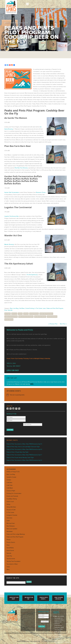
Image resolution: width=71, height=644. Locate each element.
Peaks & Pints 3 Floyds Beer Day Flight (18, 452)
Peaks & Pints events (44, 598)
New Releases (11, 526)
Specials (10, 310)
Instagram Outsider (12, 515)
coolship (20, 314)
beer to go (14, 314)
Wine (8, 570)
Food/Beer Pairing (12, 499)
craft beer (26, 314)
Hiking (8, 504)
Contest (9, 480)
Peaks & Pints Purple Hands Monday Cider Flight (20, 458)
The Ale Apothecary (32, 275)
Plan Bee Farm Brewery (21, 168)
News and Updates (12, 529)
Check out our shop (14, 598)
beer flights (8, 314)
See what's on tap (29, 598)
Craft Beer (22, 308)
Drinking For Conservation (14, 493)
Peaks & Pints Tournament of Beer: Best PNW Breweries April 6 (24, 460)
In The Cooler (38, 308)
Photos (9, 540)
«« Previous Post (53, 324)
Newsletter (10, 531)
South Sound (10, 550)
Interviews (9, 518)
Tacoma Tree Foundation (14, 561)
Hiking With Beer (11, 507)
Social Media (10, 548)
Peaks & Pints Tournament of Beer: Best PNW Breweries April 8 (24, 449)
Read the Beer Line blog (59, 598)
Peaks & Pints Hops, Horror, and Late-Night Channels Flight (23, 447)
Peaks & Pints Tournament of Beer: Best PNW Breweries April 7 (24, 455)
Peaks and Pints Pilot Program (55, 308)
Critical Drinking (30, 308)
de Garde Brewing (34, 314)
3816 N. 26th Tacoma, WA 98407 (13, 365)
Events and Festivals (12, 496)
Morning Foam (11, 523)
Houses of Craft (11, 510)
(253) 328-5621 (13, 370)
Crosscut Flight (11, 491)
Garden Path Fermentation (12, 192)
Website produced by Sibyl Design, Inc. (29, 641)
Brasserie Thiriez (41, 192)
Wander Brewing (9, 244)
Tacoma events (11, 559)
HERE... (32, 384)
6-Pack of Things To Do (13, 472)
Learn (44, 308)
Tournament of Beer (12, 564)
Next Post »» (63, 324)
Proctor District (11, 542)
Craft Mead (10, 488)
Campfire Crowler (11, 477)
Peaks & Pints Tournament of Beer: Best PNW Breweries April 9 (24, 444)
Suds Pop (9, 556)
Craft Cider (10, 485)
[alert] (36, 395)
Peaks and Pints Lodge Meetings (16, 534)
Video (8, 567)
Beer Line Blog (14, 308)
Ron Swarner (14, 48)
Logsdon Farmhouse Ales (12, 216)
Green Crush (10, 502)
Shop (6, 310)
